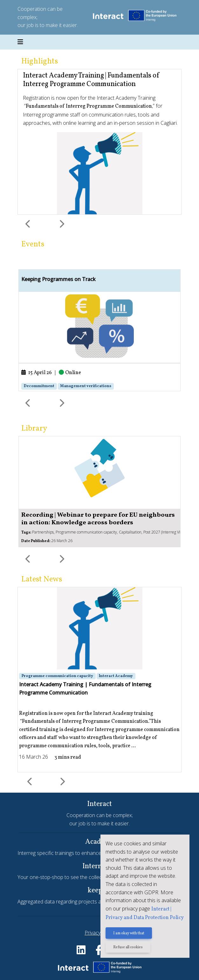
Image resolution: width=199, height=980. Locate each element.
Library (34, 429)
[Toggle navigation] (20, 42)
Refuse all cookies (128, 947)
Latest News (42, 580)
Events (33, 245)
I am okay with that (129, 933)
